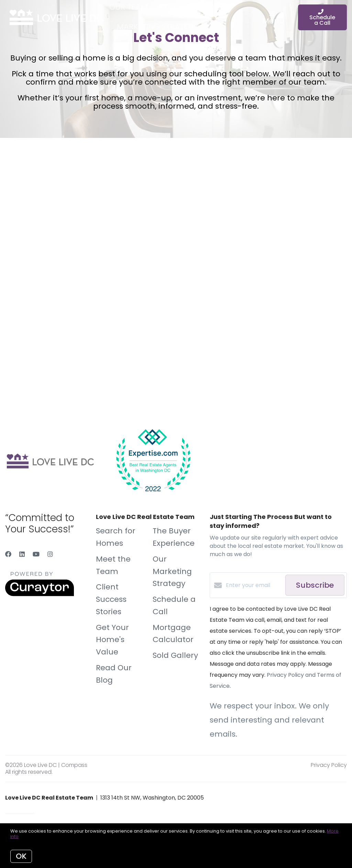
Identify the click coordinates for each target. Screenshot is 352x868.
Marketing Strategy (157, 27)
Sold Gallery (175, 655)
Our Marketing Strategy (172, 571)
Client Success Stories (111, 599)
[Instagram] (50, 554)
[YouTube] (36, 554)
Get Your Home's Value (112, 640)
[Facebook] (8, 554)
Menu (273, 19)
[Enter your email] (254, 585)
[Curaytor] (40, 594)
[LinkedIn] (22, 554)
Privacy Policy (329, 765)
